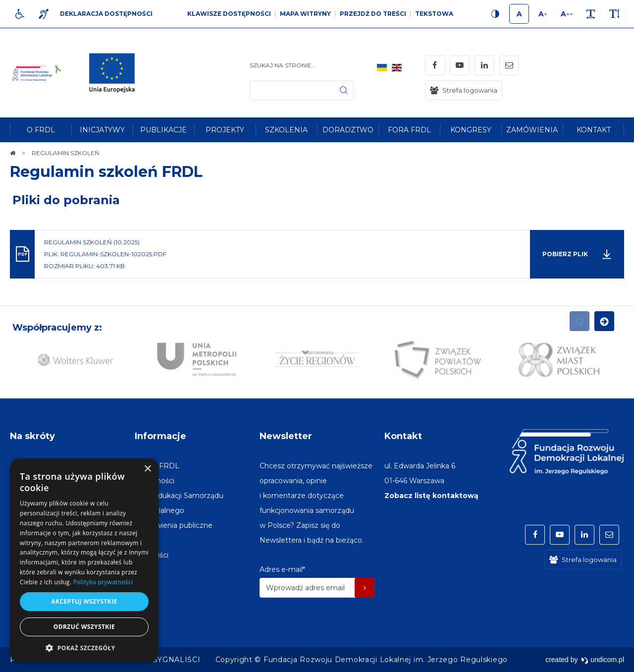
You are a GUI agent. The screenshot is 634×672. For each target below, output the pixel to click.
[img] (116, 73)
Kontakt (403, 436)
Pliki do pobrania (66, 200)
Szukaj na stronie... (283, 65)
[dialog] (84, 560)
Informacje (160, 436)
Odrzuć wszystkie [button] (84, 627)
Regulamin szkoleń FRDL (106, 172)
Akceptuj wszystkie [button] (84, 601)
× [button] (147, 469)
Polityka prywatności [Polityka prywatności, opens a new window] (103, 582)
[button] (84, 647)
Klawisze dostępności (229, 14)
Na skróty (32, 436)
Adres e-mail (282, 569)
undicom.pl (603, 660)
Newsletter (286, 436)
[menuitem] (41, 130)
